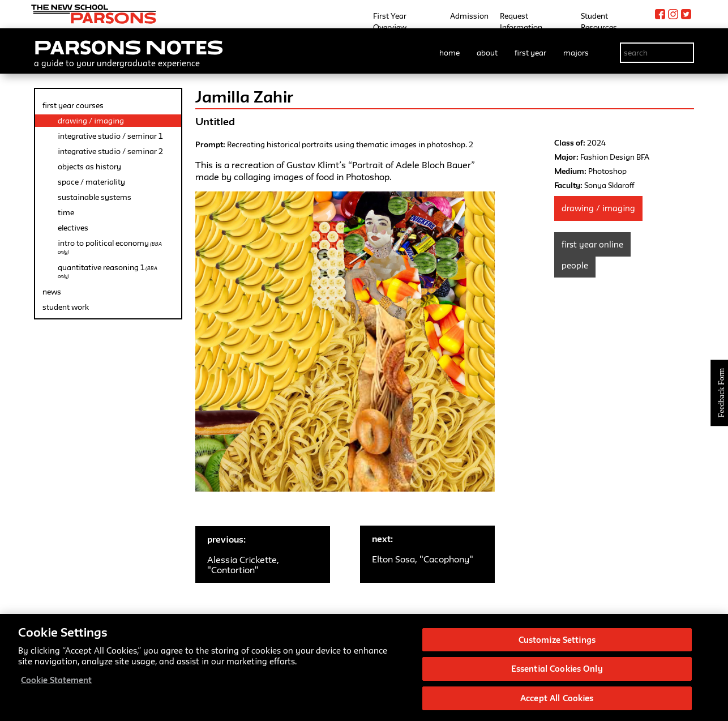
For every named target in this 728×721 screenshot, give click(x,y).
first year (530, 53)
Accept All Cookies (557, 701)
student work (66, 307)
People (575, 265)
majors (576, 53)
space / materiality (91, 182)
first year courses (73, 105)
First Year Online (592, 244)
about (487, 53)
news (52, 292)
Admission (469, 16)
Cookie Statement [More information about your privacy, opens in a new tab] (56, 682)
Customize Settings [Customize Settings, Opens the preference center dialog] (557, 642)
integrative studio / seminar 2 (110, 151)
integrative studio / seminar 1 (110, 136)
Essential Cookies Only (557, 671)
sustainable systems (95, 197)
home (449, 53)
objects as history (89, 167)
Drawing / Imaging (598, 208)
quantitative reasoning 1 (108, 271)
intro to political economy (110, 247)
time (66, 212)
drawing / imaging (91, 121)
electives (73, 228)
